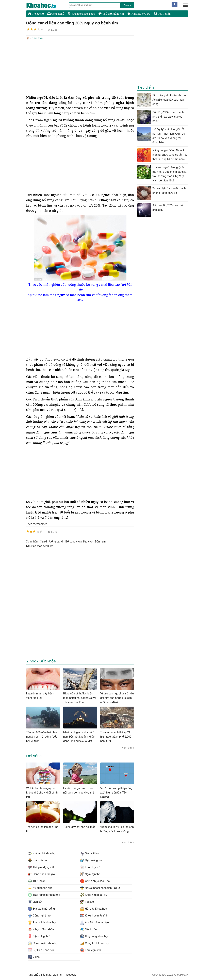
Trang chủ (36, 13)
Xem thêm (128, 747)
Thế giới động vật (111, 14)
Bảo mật (46, 974)
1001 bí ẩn (162, 14)
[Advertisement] (80, 68)
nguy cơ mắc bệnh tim (40, 546)
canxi (43, 541)
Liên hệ (57, 974)
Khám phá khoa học (81, 14)
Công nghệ (56, 14)
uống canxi (56, 541)
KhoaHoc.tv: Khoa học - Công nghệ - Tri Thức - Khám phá (45, 5)
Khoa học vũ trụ (139, 14)
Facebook (70, 974)
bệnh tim (100, 541)
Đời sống (37, 38)
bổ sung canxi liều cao (79, 541)
